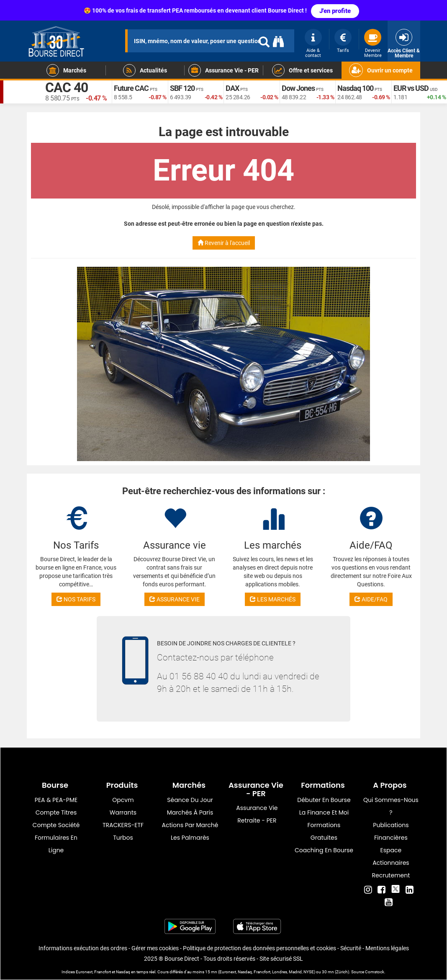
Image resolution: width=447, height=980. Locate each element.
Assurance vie (257, 808)
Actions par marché (190, 825)
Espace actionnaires (391, 856)
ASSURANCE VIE (175, 599)
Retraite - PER (257, 820)
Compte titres (56, 812)
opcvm (123, 800)
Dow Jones (298, 88)
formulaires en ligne (56, 844)
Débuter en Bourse (324, 800)
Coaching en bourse (324, 850)
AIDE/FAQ (371, 599)
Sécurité (351, 948)
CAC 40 (67, 88)
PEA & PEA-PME (56, 800)
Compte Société (56, 825)
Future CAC (131, 88)
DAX (232, 88)
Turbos (123, 838)
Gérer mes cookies (155, 948)
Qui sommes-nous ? (391, 806)
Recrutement (391, 875)
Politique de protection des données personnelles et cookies (259, 948)
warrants (123, 812)
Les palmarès (190, 838)
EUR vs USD (411, 88)
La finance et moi (324, 812)
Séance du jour (190, 800)
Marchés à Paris (190, 812)
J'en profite (335, 11)
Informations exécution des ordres (83, 948)
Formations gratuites (324, 831)
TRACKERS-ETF (123, 825)
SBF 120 (182, 88)
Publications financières (391, 831)
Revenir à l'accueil (224, 243)
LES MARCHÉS (273, 599)
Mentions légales (387, 948)
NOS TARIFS (76, 599)
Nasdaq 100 (355, 88)
